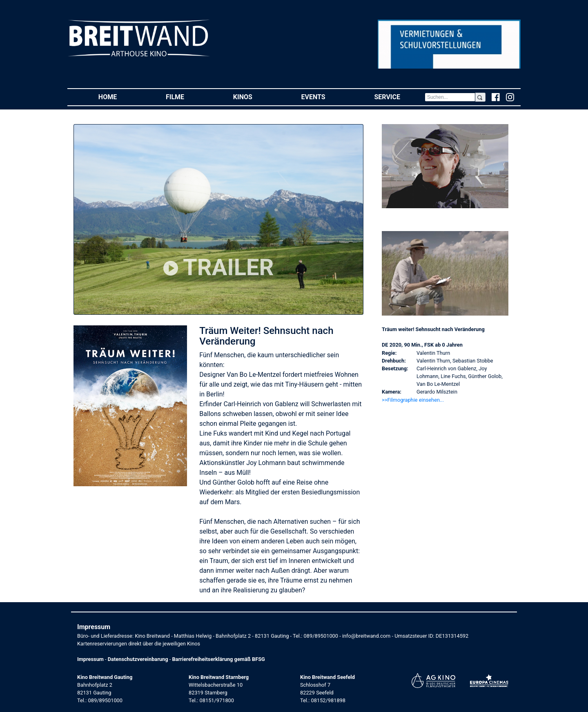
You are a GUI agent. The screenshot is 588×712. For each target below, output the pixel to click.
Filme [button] (187, 97)
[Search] (450, 97)
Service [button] (399, 97)
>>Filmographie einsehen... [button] (413, 400)
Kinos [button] (255, 97)
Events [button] (326, 97)
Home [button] (120, 97)
